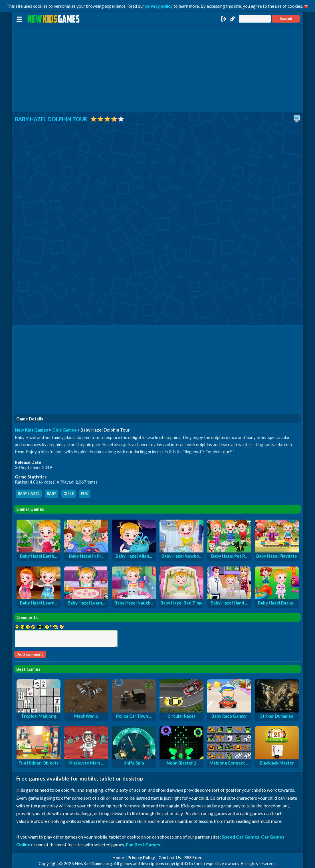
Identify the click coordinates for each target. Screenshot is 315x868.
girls (69, 494)
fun (85, 494)
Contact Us (170, 857)
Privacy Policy (141, 857)
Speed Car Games (241, 837)
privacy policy (159, 6)
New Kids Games (31, 430)
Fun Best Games (143, 844)
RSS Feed (193, 857)
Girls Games (64, 430)
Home (118, 857)
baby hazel (29, 494)
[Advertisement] (157, 69)
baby (52, 494)
